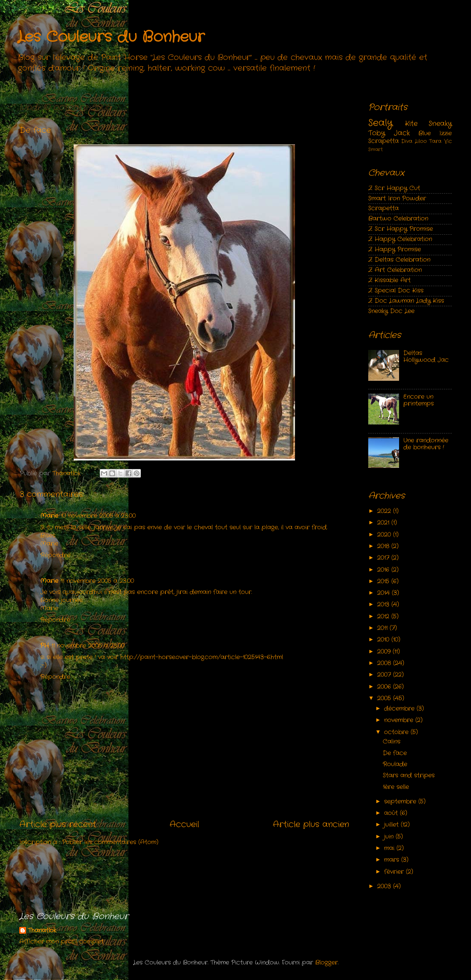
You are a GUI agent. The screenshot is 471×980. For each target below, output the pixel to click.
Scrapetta (383, 141)
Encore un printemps (419, 400)
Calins (392, 742)
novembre (400, 720)
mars (393, 860)
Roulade (395, 764)
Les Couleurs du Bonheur (111, 37)
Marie (49, 516)
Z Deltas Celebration (399, 260)
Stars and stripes (409, 775)
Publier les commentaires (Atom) (110, 842)
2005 (385, 698)
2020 (385, 535)
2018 (384, 546)
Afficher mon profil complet (61, 942)
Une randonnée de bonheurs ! (426, 444)
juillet (392, 825)
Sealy (380, 123)
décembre (400, 709)
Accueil (184, 825)
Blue (425, 133)
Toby (377, 133)
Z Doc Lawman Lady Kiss (406, 301)
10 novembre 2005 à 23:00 (98, 516)
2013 (384, 605)
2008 (385, 663)
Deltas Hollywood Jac (426, 357)
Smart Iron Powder (397, 199)
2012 (384, 617)
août (392, 813)
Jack (402, 133)
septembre (401, 802)
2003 (385, 886)
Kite (411, 124)
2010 (384, 640)
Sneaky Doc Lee (391, 311)
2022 (385, 511)
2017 (384, 558)
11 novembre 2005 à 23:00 (97, 581)
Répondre (55, 555)
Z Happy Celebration (400, 239)
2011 (383, 628)
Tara (435, 141)
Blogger (326, 963)
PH (45, 646)
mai (390, 848)
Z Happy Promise (395, 249)
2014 (385, 593)
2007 (385, 675)
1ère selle (396, 787)
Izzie (446, 133)
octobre (397, 732)
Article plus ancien (311, 825)
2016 (384, 570)
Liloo (421, 141)
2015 (384, 581)
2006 (385, 687)
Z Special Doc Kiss (396, 291)
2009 (385, 652)
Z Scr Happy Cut (394, 188)
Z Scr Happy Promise (401, 229)
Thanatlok (42, 931)
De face (395, 753)
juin (390, 837)
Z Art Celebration (395, 270)
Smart (376, 149)
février (395, 872)
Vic (448, 141)
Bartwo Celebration (398, 219)
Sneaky (440, 124)
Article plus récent (58, 825)
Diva (407, 141)
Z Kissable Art (389, 280)
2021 (384, 523)
